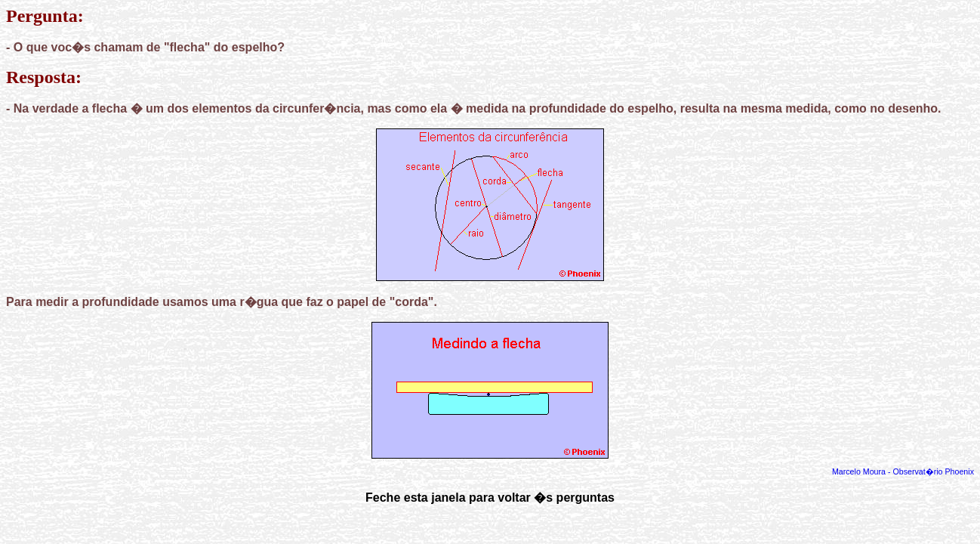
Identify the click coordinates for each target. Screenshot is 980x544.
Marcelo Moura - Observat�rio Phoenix (903, 471)
